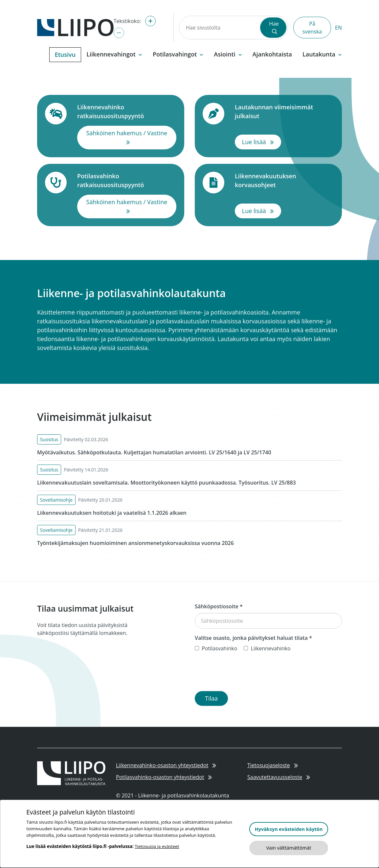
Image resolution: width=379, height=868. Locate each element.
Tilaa (211, 698)
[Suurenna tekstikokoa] (150, 21)
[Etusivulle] (75, 27)
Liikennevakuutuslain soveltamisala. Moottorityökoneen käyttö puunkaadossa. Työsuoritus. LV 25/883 (167, 483)
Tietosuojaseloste (273, 765)
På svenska (312, 28)
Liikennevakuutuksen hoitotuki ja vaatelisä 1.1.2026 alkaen (112, 513)
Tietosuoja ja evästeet (157, 846)
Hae (274, 27)
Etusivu (65, 54)
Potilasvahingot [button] (178, 54)
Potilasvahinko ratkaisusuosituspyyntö (127, 180)
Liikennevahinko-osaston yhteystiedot (166, 765)
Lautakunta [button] (322, 54)
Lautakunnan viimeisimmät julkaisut (284, 111)
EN (338, 28)
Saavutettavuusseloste (279, 777)
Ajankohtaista (272, 54)
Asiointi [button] (228, 54)
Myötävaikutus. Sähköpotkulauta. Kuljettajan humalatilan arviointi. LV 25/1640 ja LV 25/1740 (154, 452)
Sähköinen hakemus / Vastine (131, 137)
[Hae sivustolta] (219, 28)
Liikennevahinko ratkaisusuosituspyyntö (127, 111)
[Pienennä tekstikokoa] (119, 33)
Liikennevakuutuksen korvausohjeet (284, 180)
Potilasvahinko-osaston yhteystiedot (164, 777)
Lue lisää (262, 141)
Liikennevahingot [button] (114, 54)
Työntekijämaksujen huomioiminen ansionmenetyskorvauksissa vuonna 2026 (135, 543)
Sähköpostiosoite (219, 606)
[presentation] (245, 673)
